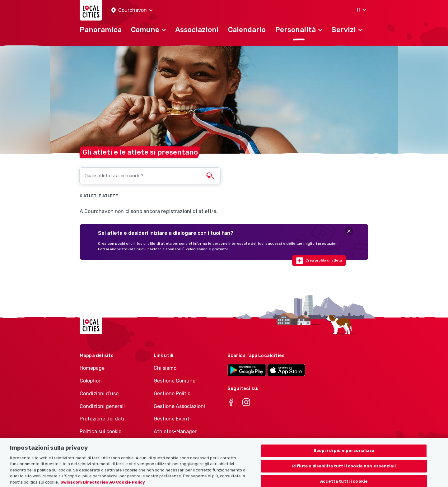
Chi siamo (165, 368)
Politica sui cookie (100, 431)
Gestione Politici (173, 394)
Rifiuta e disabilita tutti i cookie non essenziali (344, 470)
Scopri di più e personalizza (344, 455)
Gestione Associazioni (179, 406)
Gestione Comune (175, 381)
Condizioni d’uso (99, 394)
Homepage (92, 368)
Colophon (91, 381)
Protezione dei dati (102, 419)
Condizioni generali (102, 406)
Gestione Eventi (172, 419)
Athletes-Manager (175, 431)
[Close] (349, 231)
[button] (132, 10)
